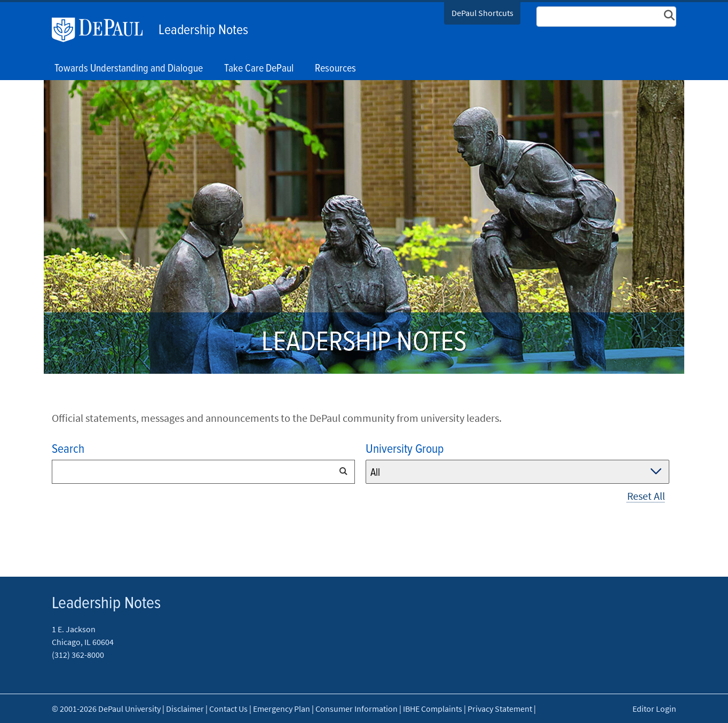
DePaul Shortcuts (482, 13)
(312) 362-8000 (78, 655)
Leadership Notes (203, 30)
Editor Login (654, 709)
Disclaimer (185, 709)
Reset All (646, 496)
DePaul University (102, 30)
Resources (335, 69)
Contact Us (228, 709)
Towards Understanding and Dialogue (129, 69)
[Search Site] (606, 17)
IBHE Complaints (433, 709)
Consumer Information (357, 709)
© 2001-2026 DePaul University (106, 709)
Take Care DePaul (259, 69)
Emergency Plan (282, 709)
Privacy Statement (500, 709)
